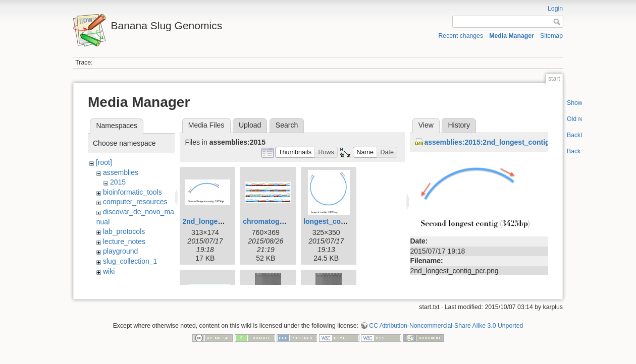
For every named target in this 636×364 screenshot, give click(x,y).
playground (120, 251)
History (459, 125)
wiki (109, 271)
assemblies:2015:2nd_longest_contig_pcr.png (501, 142)
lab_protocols (124, 231)
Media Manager (512, 36)
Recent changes (461, 36)
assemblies (121, 172)
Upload (250, 125)
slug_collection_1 (130, 261)
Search (287, 125)
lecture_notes (124, 241)
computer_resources (135, 202)
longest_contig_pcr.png (343, 221)
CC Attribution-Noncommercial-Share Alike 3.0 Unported (446, 331)
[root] (104, 162)
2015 (118, 182)
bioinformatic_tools (132, 192)
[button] (295, 153)
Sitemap (551, 36)
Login (555, 9)
